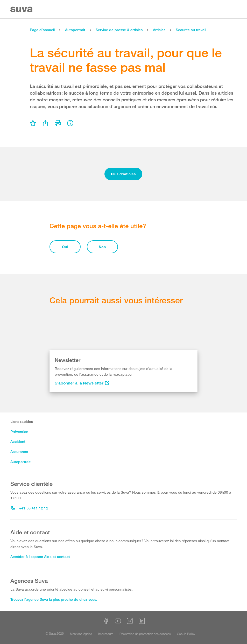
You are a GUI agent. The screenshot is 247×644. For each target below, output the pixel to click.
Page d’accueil (42, 30)
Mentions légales (81, 634)
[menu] (33, 123)
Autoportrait (75, 30)
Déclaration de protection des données (145, 634)
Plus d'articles (123, 174)
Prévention (19, 432)
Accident (18, 441)
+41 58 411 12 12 (30, 508)
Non (102, 247)
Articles (159, 30)
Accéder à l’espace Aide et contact (40, 556)
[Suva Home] (22, 9)
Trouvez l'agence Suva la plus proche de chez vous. (54, 599)
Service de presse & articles (119, 30)
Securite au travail (191, 30)
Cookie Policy (186, 634)
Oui (65, 247)
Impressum (106, 634)
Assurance (19, 451)
